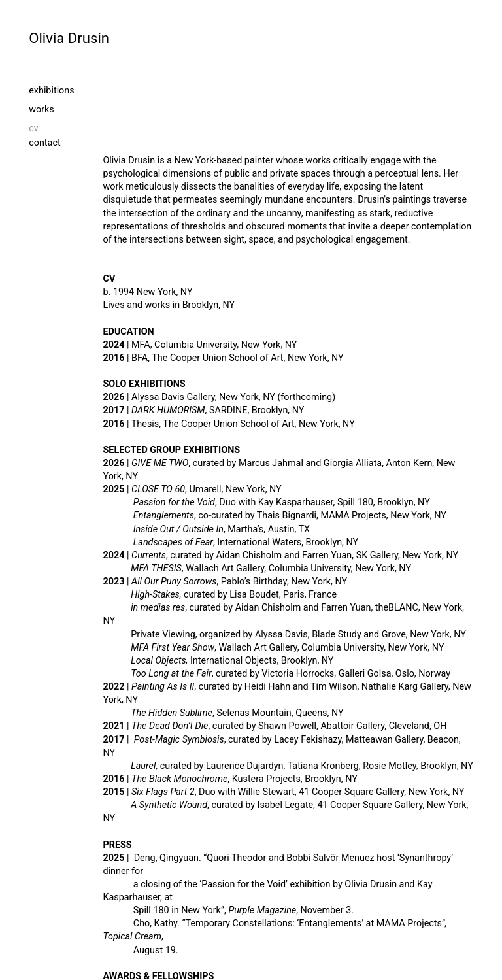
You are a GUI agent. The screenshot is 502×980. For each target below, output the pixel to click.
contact (44, 143)
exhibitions (51, 91)
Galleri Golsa (365, 674)
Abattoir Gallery (352, 726)
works (42, 110)
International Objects (234, 661)
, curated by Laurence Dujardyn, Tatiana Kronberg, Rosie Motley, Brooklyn (293, 766)
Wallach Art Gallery (225, 568)
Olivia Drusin (69, 38)
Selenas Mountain (254, 713)
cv (84, 128)
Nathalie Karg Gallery (405, 687)
